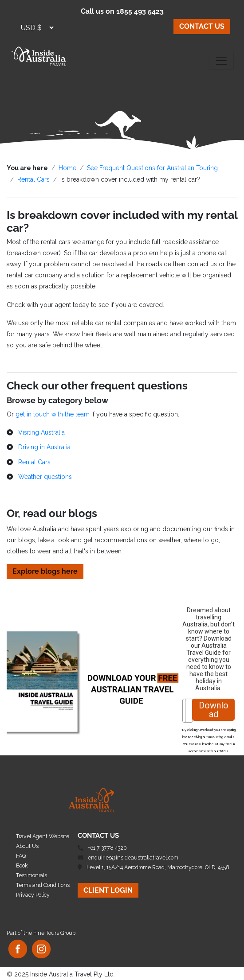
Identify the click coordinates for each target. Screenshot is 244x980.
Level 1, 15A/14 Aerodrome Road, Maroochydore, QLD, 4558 (158, 867)
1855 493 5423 (140, 11)
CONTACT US (202, 26)
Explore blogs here (45, 571)
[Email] (189, 711)
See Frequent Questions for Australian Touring (152, 168)
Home (67, 168)
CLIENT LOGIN (108, 890)
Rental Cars (33, 179)
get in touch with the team (53, 414)
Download (214, 710)
